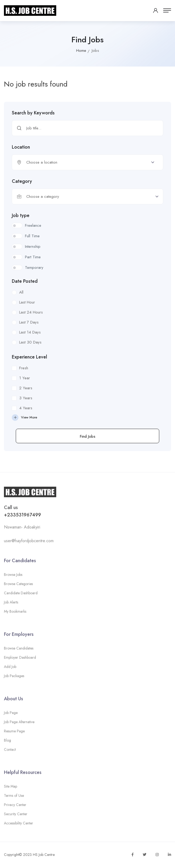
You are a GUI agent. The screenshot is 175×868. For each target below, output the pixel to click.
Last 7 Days (29, 322)
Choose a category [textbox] (43, 196)
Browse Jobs (13, 576)
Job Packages (14, 677)
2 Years (26, 388)
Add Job (10, 668)
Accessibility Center (19, 825)
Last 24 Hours (31, 312)
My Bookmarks (15, 613)
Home (81, 51)
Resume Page (14, 733)
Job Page (11, 714)
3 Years (26, 398)
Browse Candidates (19, 650)
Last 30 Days (30, 342)
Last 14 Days (30, 332)
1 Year (25, 378)
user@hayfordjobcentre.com (29, 542)
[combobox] (87, 196)
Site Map (11, 788)
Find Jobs (88, 436)
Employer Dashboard (20, 659)
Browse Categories (18, 585)
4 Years (26, 408)
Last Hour (27, 302)
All (21, 292)
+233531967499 (22, 516)
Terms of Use (14, 797)
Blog (7, 742)
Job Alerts (11, 604)
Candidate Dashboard (21, 594)
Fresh (24, 368)
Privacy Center (15, 806)
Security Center (16, 816)
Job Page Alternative (19, 724)
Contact (10, 751)
